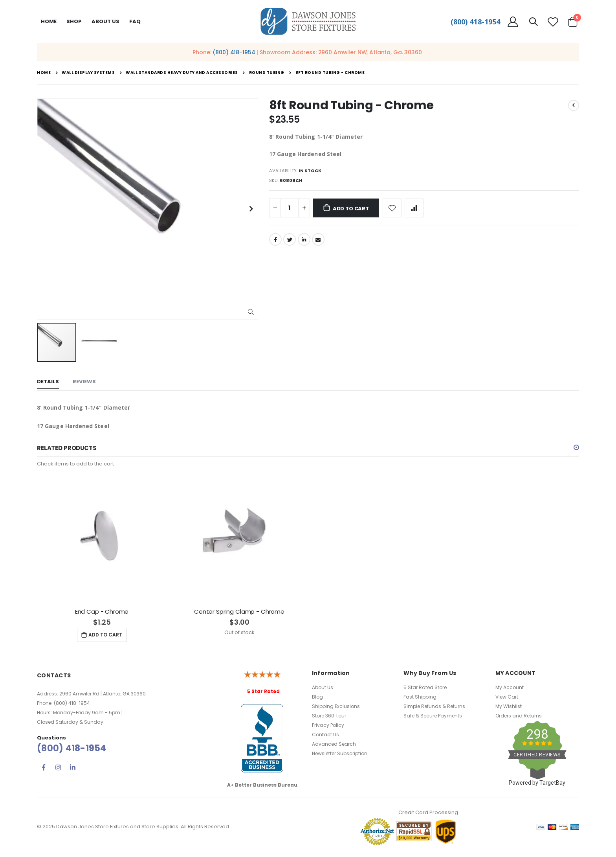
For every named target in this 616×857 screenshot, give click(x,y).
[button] (251, 312)
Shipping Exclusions (336, 708)
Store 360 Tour (329, 717)
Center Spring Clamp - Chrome (239, 613)
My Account (510, 689)
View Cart (507, 698)
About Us (323, 689)
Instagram (58, 769)
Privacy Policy (328, 727)
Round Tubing (267, 73)
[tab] (48, 383)
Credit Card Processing (428, 814)
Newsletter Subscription (340, 755)
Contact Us (325, 736)
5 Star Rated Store (425, 689)
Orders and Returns (519, 717)
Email (319, 242)
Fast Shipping (420, 698)
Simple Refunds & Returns (434, 708)
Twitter (290, 242)
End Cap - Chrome (102, 613)
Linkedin (73, 769)
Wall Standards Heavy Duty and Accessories (182, 73)
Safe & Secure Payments (433, 717)
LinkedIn (305, 242)
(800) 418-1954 (475, 22)
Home (49, 21)
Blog (317, 698)
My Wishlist (509, 708)
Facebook (275, 242)
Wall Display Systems (88, 73)
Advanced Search (334, 746)
